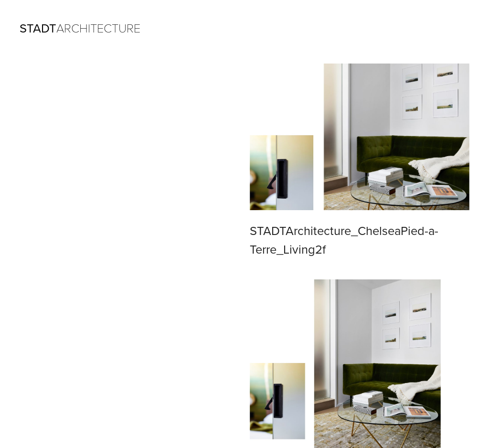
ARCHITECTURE (80, 29)
